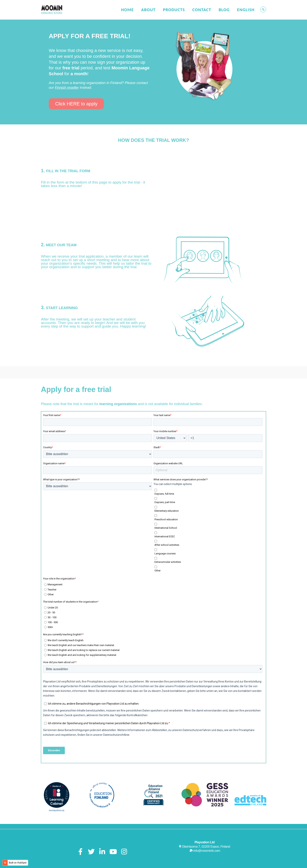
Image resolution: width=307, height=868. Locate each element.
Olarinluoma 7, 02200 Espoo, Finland (206, 830)
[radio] (153, 568)
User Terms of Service (184, 863)
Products (174, 10)
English (246, 10)
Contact (202, 10)
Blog (224, 10)
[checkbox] (208, 513)
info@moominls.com (207, 834)
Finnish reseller (67, 88)
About (148, 10)
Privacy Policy (212, 863)
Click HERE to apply (76, 104)
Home (127, 10)
